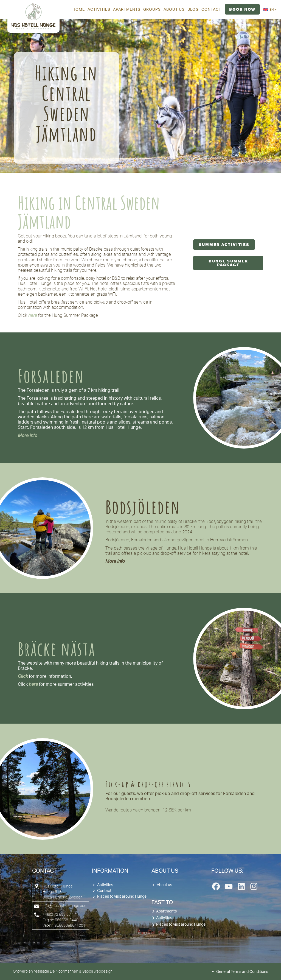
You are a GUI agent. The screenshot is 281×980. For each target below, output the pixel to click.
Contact (104, 891)
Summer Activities (224, 245)
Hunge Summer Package (228, 263)
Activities (105, 885)
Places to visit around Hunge (122, 897)
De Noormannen (64, 971)
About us (164, 885)
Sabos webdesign (97, 971)
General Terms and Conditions (242, 972)
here (33, 684)
